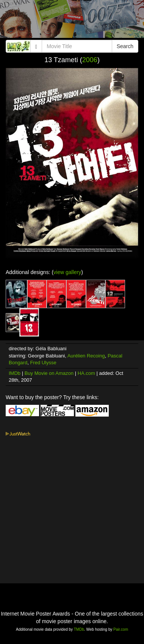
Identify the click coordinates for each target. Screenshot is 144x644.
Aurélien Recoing (86, 356)
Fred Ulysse (43, 363)
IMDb (15, 373)
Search (125, 46)
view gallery (67, 272)
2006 (90, 60)
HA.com (86, 373)
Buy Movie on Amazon (49, 373)
